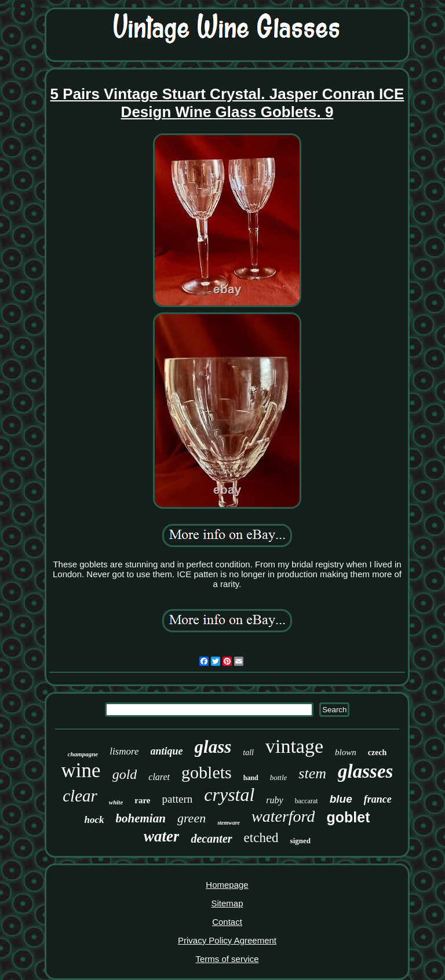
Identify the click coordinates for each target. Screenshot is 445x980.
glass (213, 747)
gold (125, 774)
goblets (207, 772)
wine (81, 770)
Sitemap (227, 903)
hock (94, 820)
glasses (365, 771)
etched (261, 838)
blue (341, 799)
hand (251, 778)
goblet (348, 817)
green (192, 818)
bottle (279, 777)
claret (159, 777)
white (116, 802)
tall (248, 753)
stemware (229, 823)
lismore (124, 751)
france (378, 799)
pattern (178, 799)
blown (346, 752)
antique (167, 751)
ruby (274, 800)
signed (300, 841)
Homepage (227, 885)
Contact (227, 922)
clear (80, 796)
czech (377, 753)
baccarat (307, 801)
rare (142, 800)
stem (312, 773)
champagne (83, 754)
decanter (211, 839)
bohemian (141, 818)
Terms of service (227, 959)
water (162, 836)
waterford (283, 816)
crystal (229, 795)
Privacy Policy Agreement (227, 940)
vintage (294, 746)
